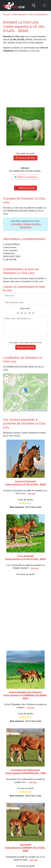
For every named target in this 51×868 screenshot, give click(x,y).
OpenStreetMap (42, 411)
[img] (25, 393)
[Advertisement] (25, 80)
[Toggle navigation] (44, 5)
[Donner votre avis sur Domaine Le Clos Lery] (25, 158)
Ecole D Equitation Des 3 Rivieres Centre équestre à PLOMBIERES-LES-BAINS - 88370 (26, 695)
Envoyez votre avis (25, 347)
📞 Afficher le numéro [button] (25, 188)
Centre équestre (19, 14)
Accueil (6, 14)
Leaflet (24, 411)
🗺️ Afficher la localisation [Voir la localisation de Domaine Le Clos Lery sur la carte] (25, 177)
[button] (26, 390)
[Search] (34, 5)
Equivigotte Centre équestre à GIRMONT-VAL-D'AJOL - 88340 (25, 848)
